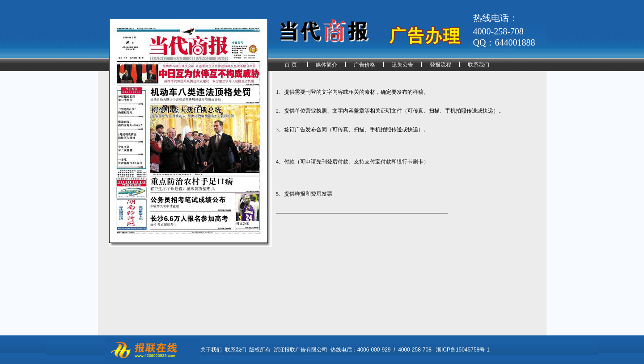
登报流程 (441, 65)
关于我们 (211, 350)
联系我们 (479, 65)
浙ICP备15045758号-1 (463, 350)
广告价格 (364, 65)
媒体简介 (326, 65)
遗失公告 (402, 65)
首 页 (290, 65)
